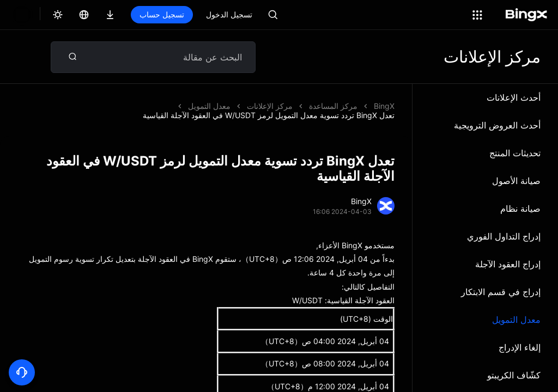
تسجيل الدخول (229, 14)
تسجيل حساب (162, 14)
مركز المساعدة (333, 106)
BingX (384, 106)
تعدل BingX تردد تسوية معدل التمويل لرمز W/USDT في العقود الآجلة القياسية (167, 106)
